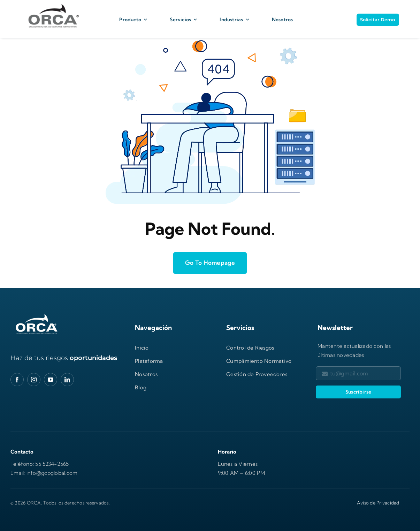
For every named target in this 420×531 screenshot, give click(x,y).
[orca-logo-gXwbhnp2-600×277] (37, 315)
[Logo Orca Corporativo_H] (52, 4)
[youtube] (51, 380)
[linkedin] (67, 380)
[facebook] (17, 380)
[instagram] (34, 380)
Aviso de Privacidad (378, 503)
